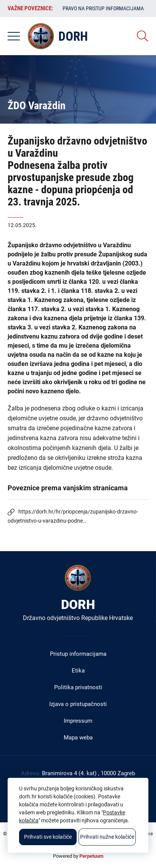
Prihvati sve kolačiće (48, 837)
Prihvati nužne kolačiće (107, 837)
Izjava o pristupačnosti (78, 704)
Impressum (78, 721)
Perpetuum (91, 856)
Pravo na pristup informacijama (103, 8)
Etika (78, 671)
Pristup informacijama (78, 654)
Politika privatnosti (78, 687)
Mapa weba (78, 738)
